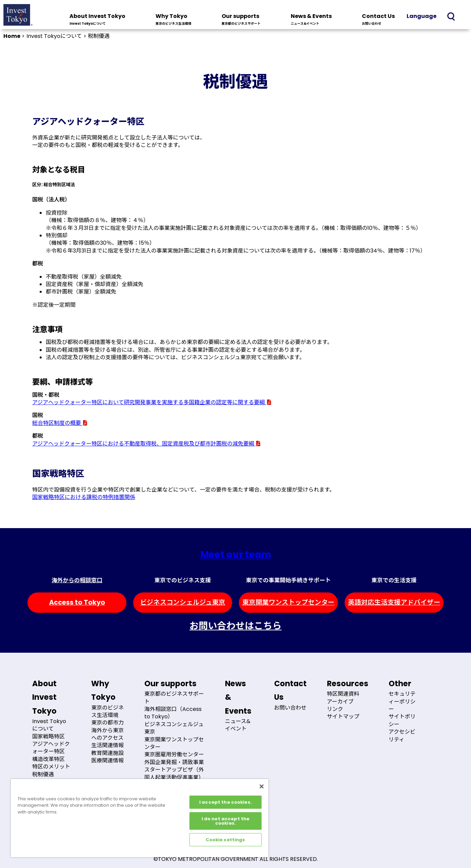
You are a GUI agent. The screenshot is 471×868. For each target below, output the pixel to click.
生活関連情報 (107, 745)
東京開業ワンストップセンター (288, 602)
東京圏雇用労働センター (174, 754)
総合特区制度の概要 (60, 423)
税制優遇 (43, 774)
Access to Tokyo (77, 602)
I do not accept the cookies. (226, 821)
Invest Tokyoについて (49, 725)
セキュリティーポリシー (402, 701)
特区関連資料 (343, 694)
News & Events (311, 20)
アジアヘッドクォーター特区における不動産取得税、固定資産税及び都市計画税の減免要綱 (147, 444)
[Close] (262, 786)
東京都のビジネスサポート (174, 698)
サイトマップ (343, 717)
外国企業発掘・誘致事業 (174, 762)
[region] (140, 818)
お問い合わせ (290, 708)
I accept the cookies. (226, 802)
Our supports (241, 20)
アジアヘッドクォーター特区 (51, 748)
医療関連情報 (107, 761)
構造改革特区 (48, 759)
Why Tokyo (173, 20)
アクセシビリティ (402, 735)
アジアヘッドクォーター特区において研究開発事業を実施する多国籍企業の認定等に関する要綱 (152, 402)
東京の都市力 (107, 723)
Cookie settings (225, 840)
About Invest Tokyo (97, 20)
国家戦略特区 (48, 736)
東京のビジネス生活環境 (107, 711)
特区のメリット (51, 767)
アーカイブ (340, 702)
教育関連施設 (107, 753)
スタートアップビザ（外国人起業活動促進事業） (174, 773)
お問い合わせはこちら (235, 626)
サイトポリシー (402, 720)
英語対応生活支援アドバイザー (394, 602)
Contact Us (378, 20)
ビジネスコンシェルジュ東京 (182, 602)
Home (12, 36)
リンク (335, 709)
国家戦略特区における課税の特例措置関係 (84, 497)
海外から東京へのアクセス (107, 734)
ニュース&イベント (238, 725)
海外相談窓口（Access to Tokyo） (173, 713)
